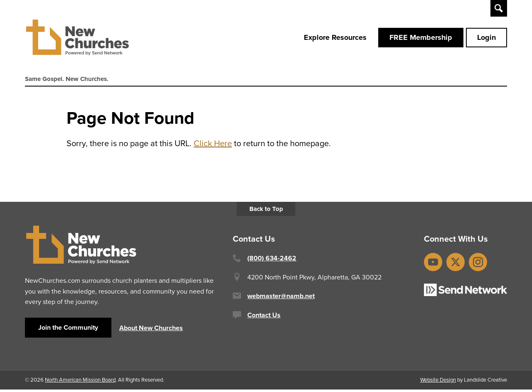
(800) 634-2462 (272, 261)
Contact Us (264, 317)
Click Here (213, 146)
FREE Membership (421, 39)
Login (486, 39)
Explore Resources (335, 39)
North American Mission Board (80, 382)
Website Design (438, 382)
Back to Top (266, 212)
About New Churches (151, 331)
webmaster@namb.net (281, 299)
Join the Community (68, 330)
